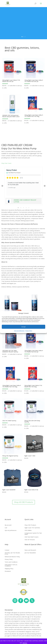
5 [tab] (29, 208)
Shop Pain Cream (6, 163)
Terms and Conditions (11, 562)
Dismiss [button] (25, 643)
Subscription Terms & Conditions (11, 565)
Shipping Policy (9, 569)
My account (8, 525)
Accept (24, 327)
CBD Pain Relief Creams (32, 537)
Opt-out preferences (19, 331)
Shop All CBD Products (24, 502)
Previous (2, 186)
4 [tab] (26, 208)
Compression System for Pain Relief (33, 534)
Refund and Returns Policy (12, 557)
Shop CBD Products (30, 525)
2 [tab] (21, 208)
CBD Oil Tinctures (30, 540)
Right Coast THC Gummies (32, 528)
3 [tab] (23, 208)
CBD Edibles (28, 531)
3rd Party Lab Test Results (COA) (12, 554)
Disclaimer (8, 571)
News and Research (30, 550)
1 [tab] (18, 208)
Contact (7, 550)
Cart (6, 528)
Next (45, 186)
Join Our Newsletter (30, 553)
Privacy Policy (29, 331)
